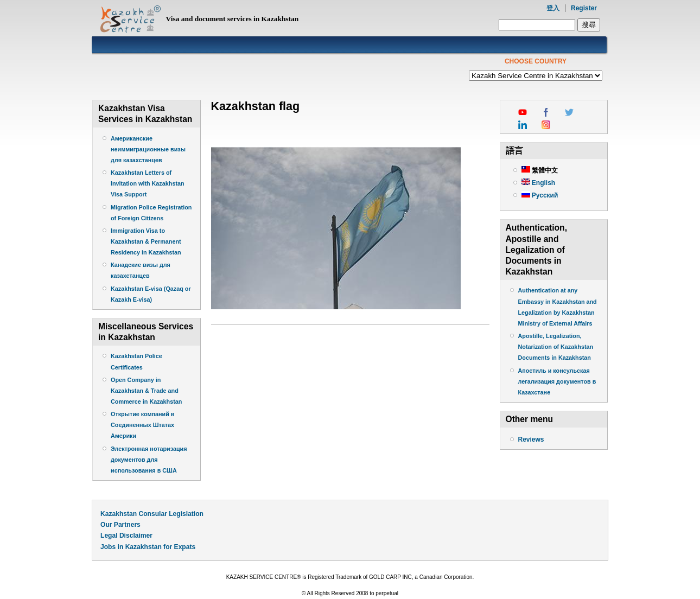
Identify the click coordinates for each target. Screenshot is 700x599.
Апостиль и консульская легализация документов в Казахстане (557, 381)
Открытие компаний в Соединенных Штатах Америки (143, 425)
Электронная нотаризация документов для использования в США (149, 460)
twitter (569, 112)
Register (584, 8)
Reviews (531, 439)
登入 (553, 8)
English (539, 183)
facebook (546, 112)
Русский (540, 195)
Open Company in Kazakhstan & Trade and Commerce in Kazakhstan (146, 391)
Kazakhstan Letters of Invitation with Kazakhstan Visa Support (148, 183)
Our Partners (120, 525)
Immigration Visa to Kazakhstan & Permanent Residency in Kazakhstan (147, 241)
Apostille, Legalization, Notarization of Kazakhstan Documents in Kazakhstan (556, 347)
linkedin (523, 125)
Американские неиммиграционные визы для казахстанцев (148, 149)
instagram (546, 125)
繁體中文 (540, 170)
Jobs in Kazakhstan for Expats (148, 547)
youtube (523, 112)
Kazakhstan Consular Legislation (152, 514)
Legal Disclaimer (126, 536)
